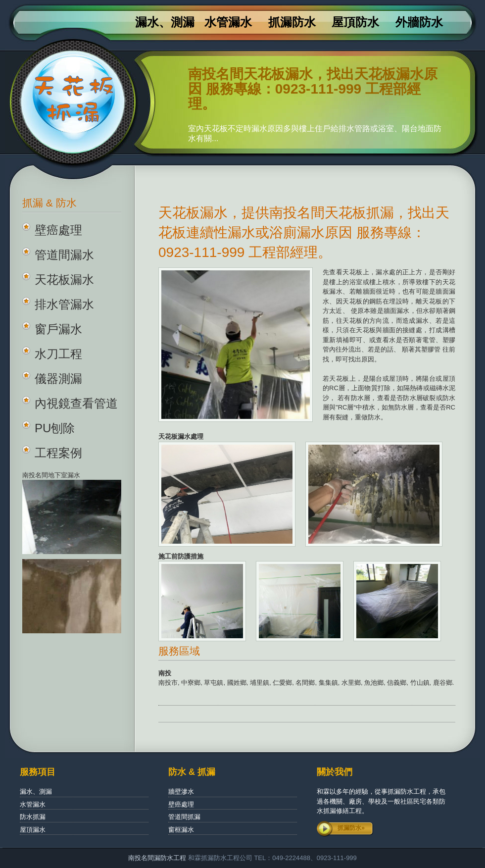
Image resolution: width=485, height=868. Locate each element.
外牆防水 (419, 22)
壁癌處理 (58, 230)
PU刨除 (55, 428)
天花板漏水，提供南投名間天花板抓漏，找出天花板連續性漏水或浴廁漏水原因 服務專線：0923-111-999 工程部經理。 (304, 232)
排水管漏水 (64, 304)
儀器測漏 (58, 379)
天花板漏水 (64, 280)
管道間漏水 (64, 255)
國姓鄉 (237, 683)
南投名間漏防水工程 (158, 858)
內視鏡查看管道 (76, 403)
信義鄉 (397, 683)
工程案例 (58, 453)
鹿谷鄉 (443, 683)
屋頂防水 (355, 22)
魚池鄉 (374, 683)
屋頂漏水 (33, 830)
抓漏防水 (292, 22)
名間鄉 (305, 683)
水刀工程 (58, 354)
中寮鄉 (191, 683)
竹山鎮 (420, 683)
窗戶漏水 (58, 329)
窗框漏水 (181, 830)
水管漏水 (228, 22)
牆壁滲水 (181, 791)
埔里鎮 (260, 683)
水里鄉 (351, 683)
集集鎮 (328, 683)
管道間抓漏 (184, 817)
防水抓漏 (33, 817)
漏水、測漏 (165, 22)
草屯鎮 (214, 683)
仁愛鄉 (282, 683)
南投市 (168, 683)
